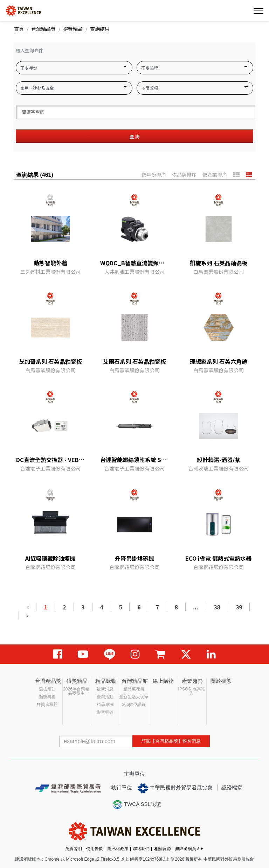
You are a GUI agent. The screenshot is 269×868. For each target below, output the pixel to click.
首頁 (19, 29)
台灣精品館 (135, 681)
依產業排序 (215, 175)
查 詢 (135, 136)
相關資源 (163, 849)
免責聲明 (74, 849)
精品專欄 (105, 705)
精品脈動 (106, 681)
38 (217, 607)
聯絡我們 (141, 849)
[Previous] (28, 607)
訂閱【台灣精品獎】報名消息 (171, 741)
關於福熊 (221, 681)
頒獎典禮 (47, 697)
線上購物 (163, 681)
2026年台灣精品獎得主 (76, 691)
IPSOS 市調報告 (192, 691)
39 (239, 607)
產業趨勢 (192, 681)
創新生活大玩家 (134, 697)
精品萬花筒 (134, 689)
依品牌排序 (184, 175)
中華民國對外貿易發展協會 (175, 788)
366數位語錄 (134, 705)
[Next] (27, 615)
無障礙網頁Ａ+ (189, 849)
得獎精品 (73, 29)
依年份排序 (154, 175)
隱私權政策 (118, 849)
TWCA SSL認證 (137, 804)
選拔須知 (47, 689)
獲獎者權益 (47, 705)
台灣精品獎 (43, 29)
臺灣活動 (105, 697)
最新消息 (105, 689)
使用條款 (95, 849)
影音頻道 (105, 712)
